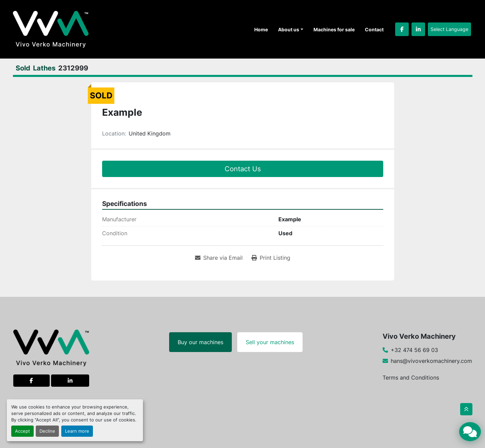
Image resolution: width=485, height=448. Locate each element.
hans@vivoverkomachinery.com (431, 361)
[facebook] (402, 29)
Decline (47, 431)
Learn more (77, 431)
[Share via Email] (219, 258)
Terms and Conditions (411, 378)
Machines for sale (334, 29)
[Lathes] (44, 68)
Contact (374, 29)
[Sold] (23, 68)
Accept (22, 431)
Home (261, 29)
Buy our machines (200, 342)
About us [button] (289, 29)
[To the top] (466, 409)
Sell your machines (270, 342)
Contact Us (243, 169)
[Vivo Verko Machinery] (51, 347)
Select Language (449, 29)
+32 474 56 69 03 (414, 350)
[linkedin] (418, 29)
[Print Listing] (271, 258)
